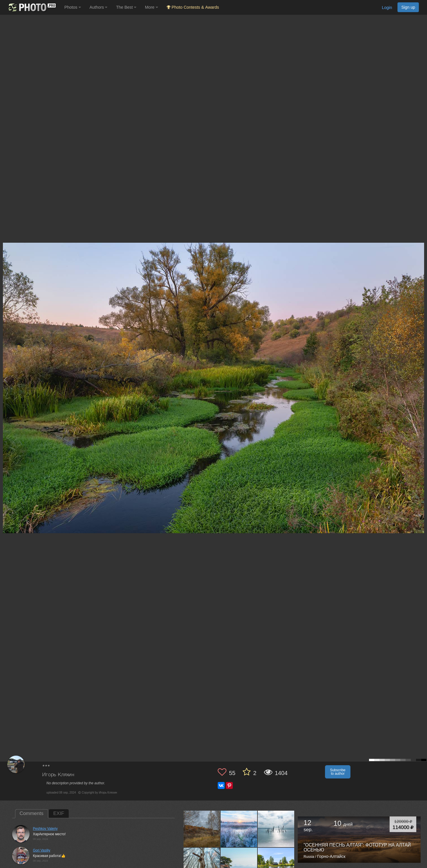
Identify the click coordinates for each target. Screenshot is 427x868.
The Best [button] (126, 7)
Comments (32, 813)
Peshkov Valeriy (45, 829)
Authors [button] (99, 7)
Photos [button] (73, 7)
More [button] (151, 7)
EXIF (59, 813)
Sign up (408, 7)
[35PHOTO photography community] (31, 7)
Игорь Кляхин (58, 775)
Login (387, 8)
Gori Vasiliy (42, 850)
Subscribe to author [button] (338, 772)
